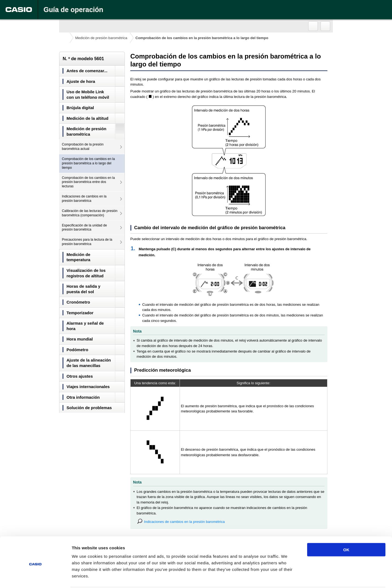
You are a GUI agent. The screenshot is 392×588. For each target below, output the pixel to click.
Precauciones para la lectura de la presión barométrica (87, 242)
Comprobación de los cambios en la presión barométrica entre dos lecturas (88, 182)
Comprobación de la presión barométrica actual (83, 147)
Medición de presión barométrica (101, 38)
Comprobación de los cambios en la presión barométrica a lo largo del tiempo (88, 163)
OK (346, 529)
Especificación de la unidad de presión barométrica (84, 228)
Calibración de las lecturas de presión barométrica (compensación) (90, 213)
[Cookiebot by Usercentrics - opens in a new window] (35, 577)
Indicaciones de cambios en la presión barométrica (84, 199)
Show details (287, 577)
